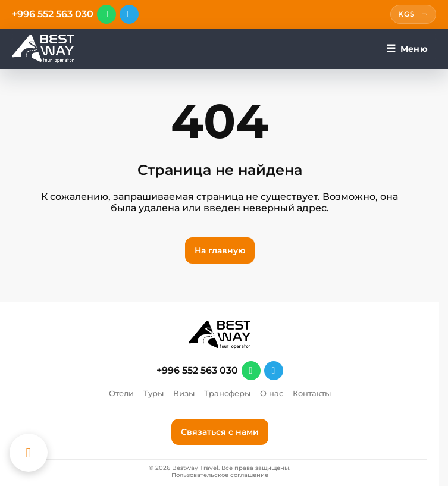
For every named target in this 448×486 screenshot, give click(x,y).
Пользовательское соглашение (220, 475)
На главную (220, 250)
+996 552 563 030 (53, 14)
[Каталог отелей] (29, 453)
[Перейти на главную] (43, 49)
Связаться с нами (220, 432)
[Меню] (407, 49)
